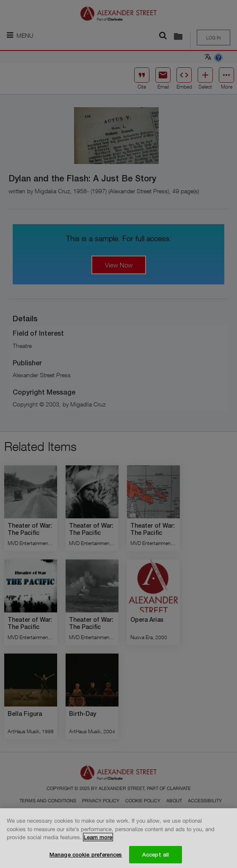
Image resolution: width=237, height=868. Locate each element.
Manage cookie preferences (86, 857)
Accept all (156, 857)
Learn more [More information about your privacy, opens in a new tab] (98, 840)
